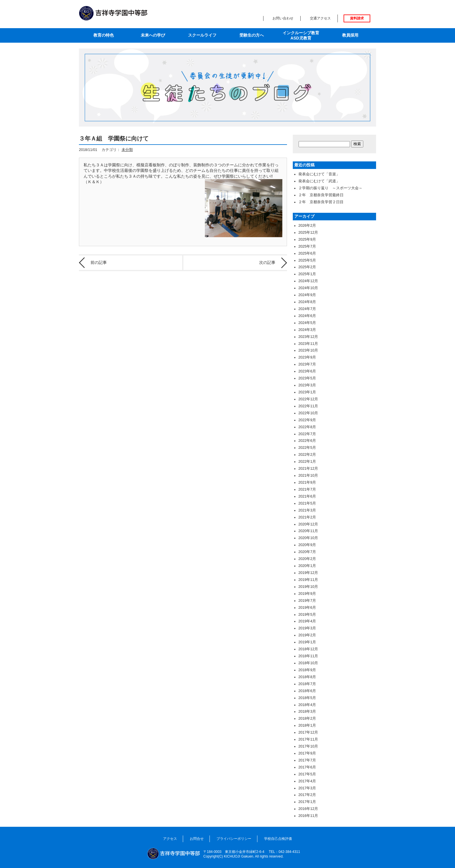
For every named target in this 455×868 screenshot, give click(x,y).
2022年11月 (308, 406)
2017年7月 (307, 760)
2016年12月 (308, 809)
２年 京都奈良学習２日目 (321, 202)
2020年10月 (308, 538)
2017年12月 (308, 732)
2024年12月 (308, 281)
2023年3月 (307, 385)
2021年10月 (308, 476)
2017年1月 (307, 802)
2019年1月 (307, 642)
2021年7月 (307, 489)
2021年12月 (308, 469)
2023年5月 (307, 378)
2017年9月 (307, 753)
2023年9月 (307, 357)
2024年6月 (307, 316)
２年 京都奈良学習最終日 (321, 195)
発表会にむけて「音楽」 (319, 174)
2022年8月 (307, 427)
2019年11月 (308, 580)
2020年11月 (308, 531)
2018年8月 (307, 677)
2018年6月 (307, 691)
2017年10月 (308, 746)
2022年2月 (307, 455)
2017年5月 (307, 774)
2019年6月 (307, 608)
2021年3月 (307, 510)
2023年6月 (307, 371)
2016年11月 (308, 816)
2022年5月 (307, 448)
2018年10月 (308, 663)
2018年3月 (307, 712)
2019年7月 (307, 601)
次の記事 (267, 262)
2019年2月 (307, 635)
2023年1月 (307, 392)
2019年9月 (307, 594)
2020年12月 (308, 524)
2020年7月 (307, 552)
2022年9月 (307, 420)
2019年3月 (307, 628)
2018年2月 (307, 718)
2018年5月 (307, 698)
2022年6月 (307, 441)
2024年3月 (307, 330)
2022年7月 (307, 434)
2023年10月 (308, 350)
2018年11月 (308, 656)
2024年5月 (307, 323)
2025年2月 (307, 267)
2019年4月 (307, 621)
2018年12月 (308, 649)
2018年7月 (307, 684)
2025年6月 (307, 253)
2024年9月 (307, 295)
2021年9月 (307, 482)
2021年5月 (307, 503)
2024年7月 (307, 309)
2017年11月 (308, 739)
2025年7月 (307, 246)
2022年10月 (308, 413)
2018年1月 (307, 725)
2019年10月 (308, 587)
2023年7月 (307, 364)
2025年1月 (307, 274)
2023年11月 (308, 344)
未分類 (127, 150)
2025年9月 (307, 239)
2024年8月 (307, 302)
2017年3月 (307, 788)
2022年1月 (307, 462)
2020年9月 (307, 545)
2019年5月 (307, 615)
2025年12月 (308, 233)
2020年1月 (307, 566)
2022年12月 (308, 399)
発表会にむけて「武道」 (319, 181)
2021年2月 (307, 517)
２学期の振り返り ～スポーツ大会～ (330, 188)
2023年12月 (308, 337)
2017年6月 (307, 767)
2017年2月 (307, 795)
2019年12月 (308, 573)
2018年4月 (307, 705)
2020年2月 (307, 559)
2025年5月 (307, 260)
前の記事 (99, 262)
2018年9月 (307, 670)
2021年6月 (307, 496)
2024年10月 (308, 288)
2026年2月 (307, 226)
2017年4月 (307, 781)
